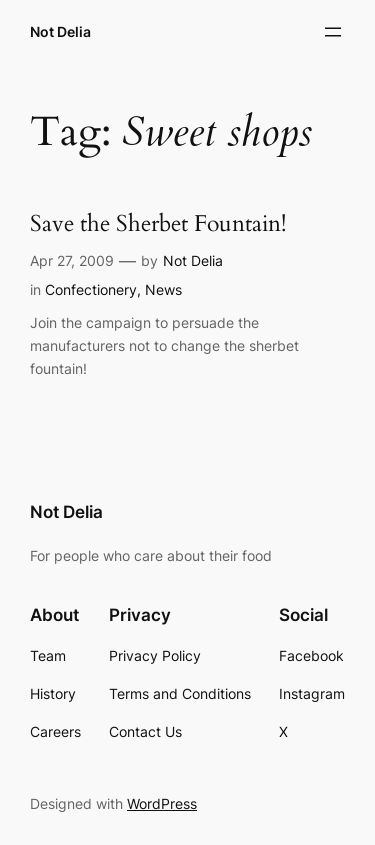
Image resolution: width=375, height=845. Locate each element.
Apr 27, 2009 (72, 260)
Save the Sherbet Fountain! (158, 224)
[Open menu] (333, 32)
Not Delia (60, 31)
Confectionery (91, 289)
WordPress (162, 803)
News (163, 289)
